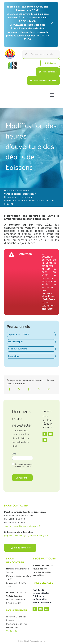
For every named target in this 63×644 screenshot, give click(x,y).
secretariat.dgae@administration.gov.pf (22, 526)
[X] (19, 389)
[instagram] (51, 434)
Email (15, 454)
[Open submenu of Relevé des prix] (54, 342)
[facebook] (45, 434)
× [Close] (52, 23)
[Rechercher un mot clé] (41, 54)
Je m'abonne (22, 478)
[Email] (49, 389)
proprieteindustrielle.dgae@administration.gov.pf (26, 536)
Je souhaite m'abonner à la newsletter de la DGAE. (22, 467)
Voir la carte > (13, 631)
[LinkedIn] (29, 389)
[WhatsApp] (39, 389)
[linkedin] (45, 440)
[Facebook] (9, 389)
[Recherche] (26, 54)
